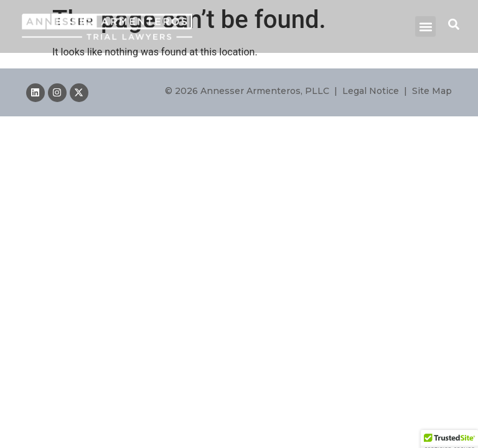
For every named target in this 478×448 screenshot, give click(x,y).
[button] (425, 26)
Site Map (432, 91)
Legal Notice (371, 91)
